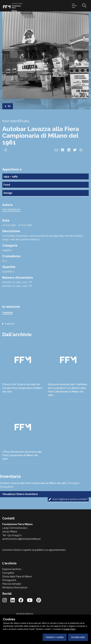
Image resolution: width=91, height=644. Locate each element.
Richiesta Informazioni (15, 588)
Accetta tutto (78, 637)
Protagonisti (9, 580)
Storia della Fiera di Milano (17, 577)
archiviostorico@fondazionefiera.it (21, 539)
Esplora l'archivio (12, 569)
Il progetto (8, 573)
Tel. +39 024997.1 (12, 535)
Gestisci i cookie (55, 637)
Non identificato (11, 209)
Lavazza (7, 313)
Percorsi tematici (12, 584)
